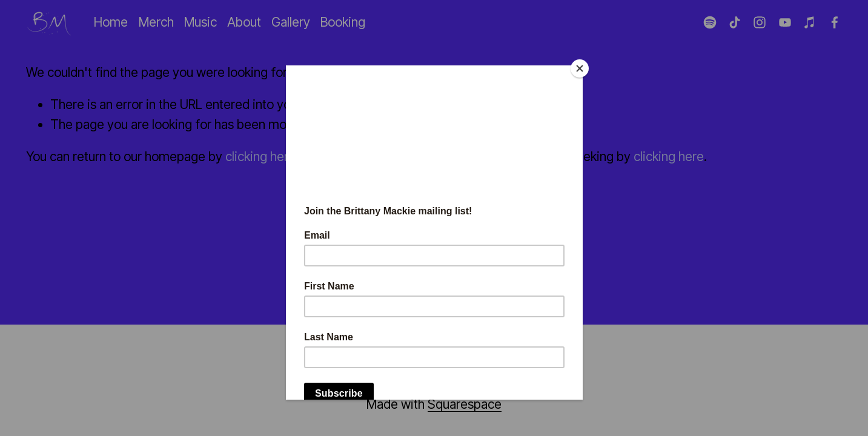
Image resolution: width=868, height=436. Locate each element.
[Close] (580, 68)
